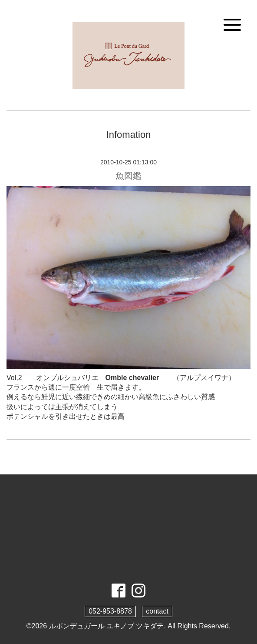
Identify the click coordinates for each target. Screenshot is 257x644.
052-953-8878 (110, 611)
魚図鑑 (128, 176)
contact (157, 611)
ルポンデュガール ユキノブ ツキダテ (107, 626)
